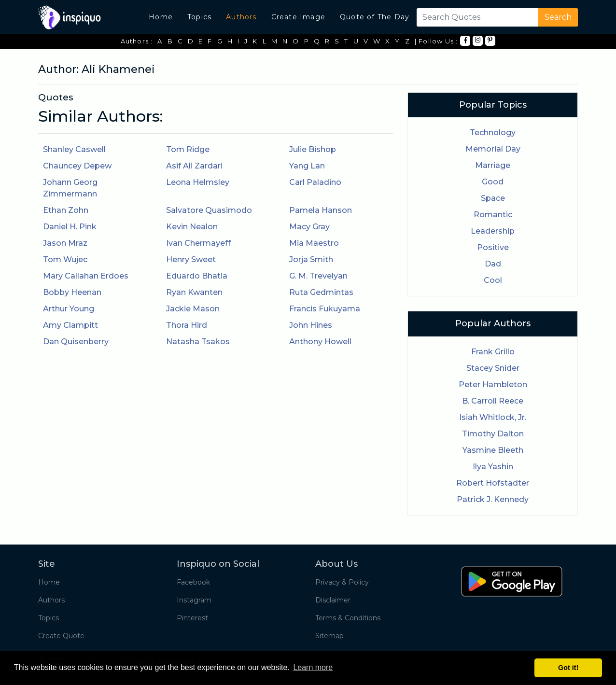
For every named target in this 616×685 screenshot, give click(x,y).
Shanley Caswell (74, 149)
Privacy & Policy (342, 582)
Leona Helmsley (198, 182)
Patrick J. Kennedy (493, 499)
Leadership (493, 231)
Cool (493, 280)
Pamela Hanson (321, 210)
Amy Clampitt (70, 325)
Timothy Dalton (493, 434)
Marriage (493, 165)
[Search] (476, 17)
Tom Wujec (65, 259)
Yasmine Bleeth (493, 450)
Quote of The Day (375, 17)
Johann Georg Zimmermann (70, 188)
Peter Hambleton (493, 384)
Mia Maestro (314, 243)
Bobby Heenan (72, 292)
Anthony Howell (320, 342)
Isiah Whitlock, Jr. (493, 417)
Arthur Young (69, 309)
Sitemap (329, 636)
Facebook (193, 582)
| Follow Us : (436, 41)
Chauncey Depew (77, 166)
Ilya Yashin (493, 467)
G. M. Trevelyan (318, 276)
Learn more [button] (313, 667)
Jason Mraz (65, 243)
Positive (493, 247)
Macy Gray (309, 227)
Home (161, 17)
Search (558, 17)
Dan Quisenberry (76, 342)
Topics (199, 17)
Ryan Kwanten (194, 292)
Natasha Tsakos (198, 342)
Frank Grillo (493, 352)
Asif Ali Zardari (194, 166)
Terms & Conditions (348, 618)
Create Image (298, 17)
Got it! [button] (568, 668)
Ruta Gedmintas (321, 292)
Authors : (137, 41)
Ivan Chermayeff (198, 243)
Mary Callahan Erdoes (86, 276)
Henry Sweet (191, 259)
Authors (241, 17)
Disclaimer (333, 600)
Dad (493, 264)
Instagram (194, 600)
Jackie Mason (193, 309)
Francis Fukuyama (325, 309)
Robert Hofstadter (493, 483)
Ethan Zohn (66, 210)
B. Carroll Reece (493, 401)
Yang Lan (307, 166)
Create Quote (61, 636)
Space (493, 198)
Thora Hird (187, 325)
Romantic (493, 215)
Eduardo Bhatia (197, 276)
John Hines (311, 325)
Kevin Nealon (192, 227)
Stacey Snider (493, 368)
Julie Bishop (313, 149)
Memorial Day (493, 149)
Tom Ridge (188, 149)
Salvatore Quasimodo (209, 210)
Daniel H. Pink (70, 227)
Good (493, 182)
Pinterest (192, 618)
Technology (493, 133)
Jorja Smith (311, 259)
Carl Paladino (315, 182)
